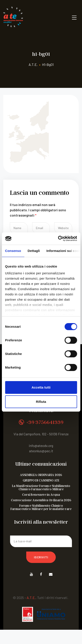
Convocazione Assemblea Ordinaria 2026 (41, 500)
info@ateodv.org (41, 446)
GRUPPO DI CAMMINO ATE (41, 480)
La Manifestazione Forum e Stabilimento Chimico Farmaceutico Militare (41, 487)
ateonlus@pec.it (41, 451)
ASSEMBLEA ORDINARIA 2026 (41, 475)
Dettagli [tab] (34, 251)
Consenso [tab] (13, 251)
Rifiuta (41, 402)
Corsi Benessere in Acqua (41, 495)
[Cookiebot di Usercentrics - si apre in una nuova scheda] (58, 239)
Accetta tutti (41, 387)
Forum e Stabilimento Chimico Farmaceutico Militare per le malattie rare (41, 507)
